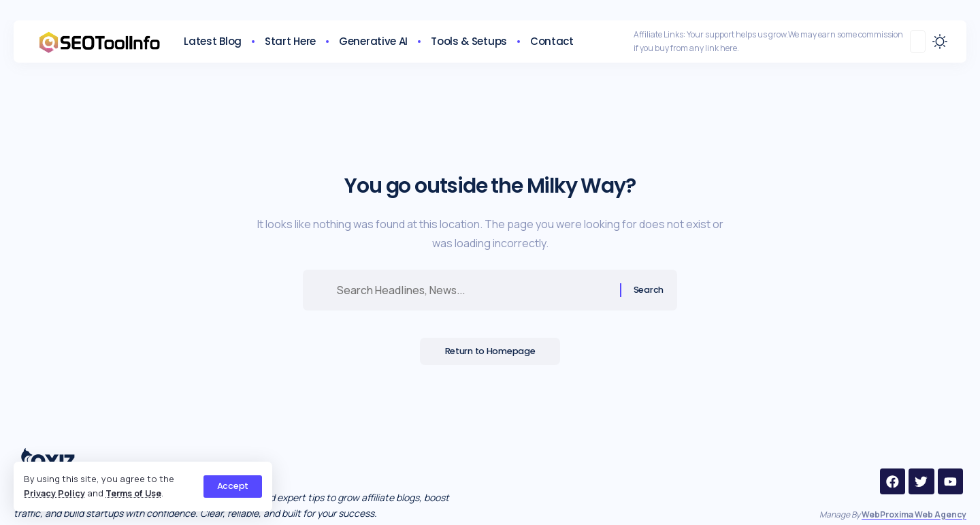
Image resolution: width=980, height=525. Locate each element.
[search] (918, 42)
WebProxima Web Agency (914, 514)
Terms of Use (136, 493)
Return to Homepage (490, 353)
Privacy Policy (55, 493)
